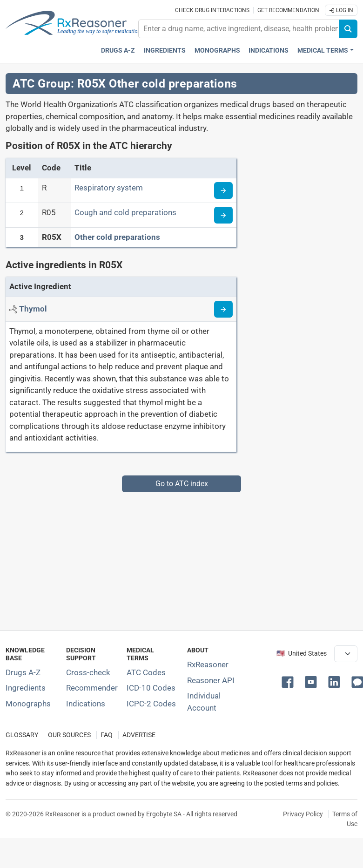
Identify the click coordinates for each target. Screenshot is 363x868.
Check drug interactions (212, 10)
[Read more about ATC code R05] (223, 215)
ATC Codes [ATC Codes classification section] (146, 672)
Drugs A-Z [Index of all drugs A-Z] (23, 672)
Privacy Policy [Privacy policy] (303, 814)
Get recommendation (288, 10)
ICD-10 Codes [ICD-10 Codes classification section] (151, 688)
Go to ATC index (182, 484)
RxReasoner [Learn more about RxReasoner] (208, 665)
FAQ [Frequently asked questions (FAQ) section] (107, 735)
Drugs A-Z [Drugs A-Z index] (118, 51)
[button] (289, 681)
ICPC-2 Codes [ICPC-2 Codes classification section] (151, 704)
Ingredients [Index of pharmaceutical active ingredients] (26, 688)
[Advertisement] (179, 557)
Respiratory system (109, 188)
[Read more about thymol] (223, 309)
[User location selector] (346, 654)
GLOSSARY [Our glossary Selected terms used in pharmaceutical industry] (22, 735)
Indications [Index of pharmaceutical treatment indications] (86, 704)
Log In (341, 10)
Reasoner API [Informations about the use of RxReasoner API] (211, 680)
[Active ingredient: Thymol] (33, 309)
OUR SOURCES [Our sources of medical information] (69, 735)
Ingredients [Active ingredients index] (165, 51)
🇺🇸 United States (302, 654)
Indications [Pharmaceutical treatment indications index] (269, 51)
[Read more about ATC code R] (223, 190)
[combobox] (239, 29)
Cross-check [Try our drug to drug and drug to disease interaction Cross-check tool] (88, 672)
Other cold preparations (117, 237)
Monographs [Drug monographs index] (217, 51)
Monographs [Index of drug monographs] (28, 704)
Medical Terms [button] (323, 51)
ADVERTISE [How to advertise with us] (139, 735)
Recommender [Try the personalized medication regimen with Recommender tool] (92, 688)
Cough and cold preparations (125, 212)
